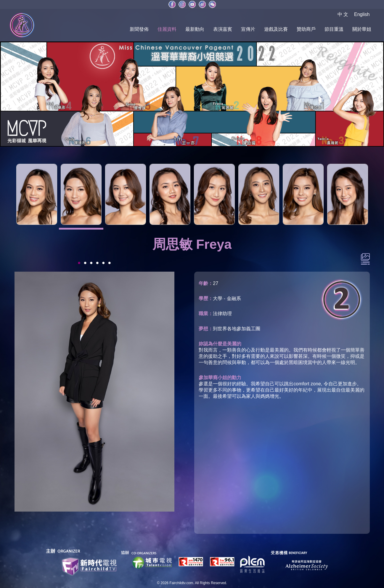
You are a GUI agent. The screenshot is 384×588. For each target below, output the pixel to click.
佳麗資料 (167, 29)
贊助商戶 (306, 29)
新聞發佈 (139, 29)
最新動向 (195, 29)
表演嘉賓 (223, 29)
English (362, 14)
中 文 (343, 14)
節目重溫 (334, 29)
